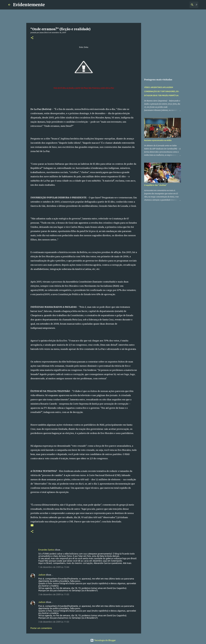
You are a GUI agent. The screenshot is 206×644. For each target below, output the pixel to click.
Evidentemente (29, 5)
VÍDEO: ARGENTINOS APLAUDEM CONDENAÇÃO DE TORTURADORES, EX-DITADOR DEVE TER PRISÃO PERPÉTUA (162, 91)
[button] (32, 38)
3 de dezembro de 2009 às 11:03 (54, 594)
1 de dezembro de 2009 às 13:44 (54, 567)
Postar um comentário (41, 628)
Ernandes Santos (46, 550)
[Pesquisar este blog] (184, 5)
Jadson (42, 575)
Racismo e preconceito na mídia (158, 140)
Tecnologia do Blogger (103, 640)
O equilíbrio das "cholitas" (155, 185)
